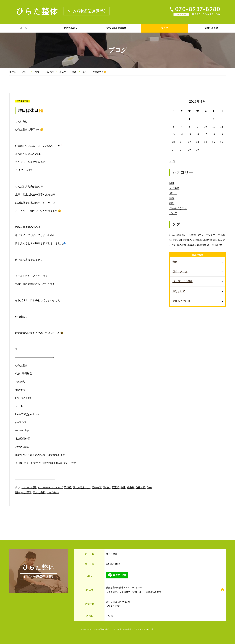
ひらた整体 (53, 492)
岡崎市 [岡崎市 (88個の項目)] (206, 240)
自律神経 (141, 487)
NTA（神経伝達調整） (118, 28)
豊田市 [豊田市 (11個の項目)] (218, 245)
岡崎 (37, 72)
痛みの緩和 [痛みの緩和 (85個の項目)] (183, 245)
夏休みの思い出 (181, 301)
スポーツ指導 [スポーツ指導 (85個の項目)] (189, 235)
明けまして (179, 291)
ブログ (164, 28)
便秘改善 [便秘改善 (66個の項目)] (197, 240)
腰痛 (74, 72)
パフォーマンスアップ (50, 487)
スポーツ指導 (29, 487)
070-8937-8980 (23, 398)
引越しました (180, 272)
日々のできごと (178, 208)
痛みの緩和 (39, 492)
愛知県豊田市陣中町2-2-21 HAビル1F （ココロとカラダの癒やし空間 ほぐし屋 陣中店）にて (134, 590)
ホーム (23, 28)
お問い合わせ (211, 28)
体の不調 (49, 72)
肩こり (63, 72)
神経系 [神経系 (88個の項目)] (193, 245)
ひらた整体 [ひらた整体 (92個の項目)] (175, 235)
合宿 (175, 262)
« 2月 (172, 162)
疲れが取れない (82, 487)
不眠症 (68, 487)
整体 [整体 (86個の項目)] (212, 240)
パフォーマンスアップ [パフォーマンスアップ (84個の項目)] (208, 235)
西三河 (115, 487)
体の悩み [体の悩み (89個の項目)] (187, 240)
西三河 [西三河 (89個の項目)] (211, 245)
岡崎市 (107, 487)
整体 (85, 72)
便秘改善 (97, 487)
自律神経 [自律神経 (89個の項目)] (202, 245)
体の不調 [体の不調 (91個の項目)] (177, 240)
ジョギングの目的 (183, 281)
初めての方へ (70, 28)
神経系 (131, 487)
